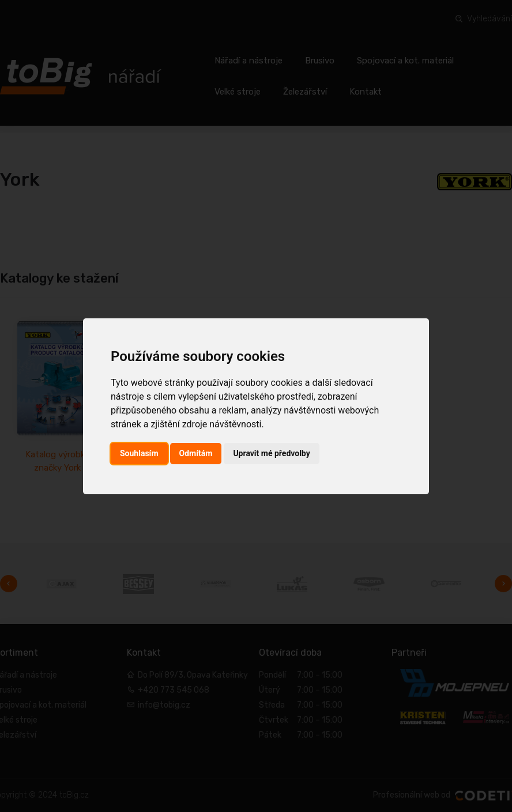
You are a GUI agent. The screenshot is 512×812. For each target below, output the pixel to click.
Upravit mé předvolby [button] (271, 453)
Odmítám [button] (196, 453)
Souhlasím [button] (139, 453)
